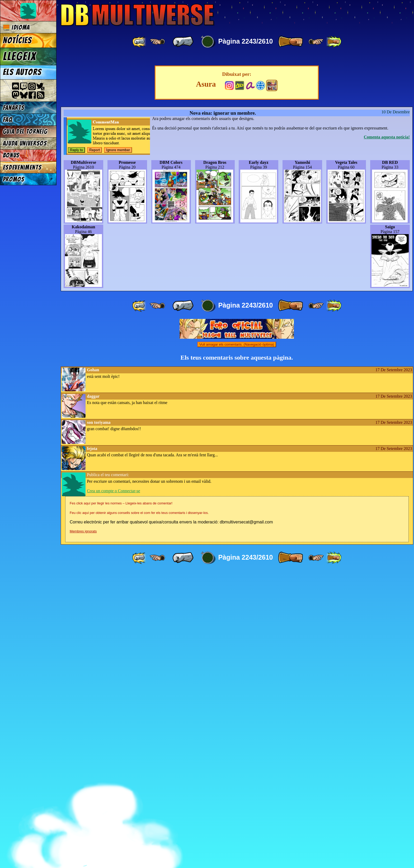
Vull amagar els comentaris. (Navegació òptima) (237, 640)
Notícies (17, 40)
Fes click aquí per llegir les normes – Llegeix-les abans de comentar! (121, 799)
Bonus (11, 155)
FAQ (8, 120)
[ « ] (183, 42)
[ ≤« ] (157, 42)
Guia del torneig (25, 131)
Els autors (22, 72)
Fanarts (14, 108)
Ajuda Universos (25, 143)
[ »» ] (334, 42)
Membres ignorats (83, 827)
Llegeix (20, 56)
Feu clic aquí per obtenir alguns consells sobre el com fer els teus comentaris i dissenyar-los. (139, 808)
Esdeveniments (22, 167)
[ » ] (290, 42)
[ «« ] (140, 42)
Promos (14, 179)
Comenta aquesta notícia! (387, 433)
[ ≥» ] (316, 42)
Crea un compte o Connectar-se (113, 786)
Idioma (17, 27)
